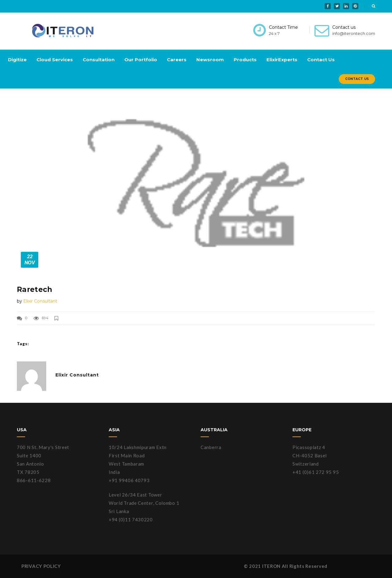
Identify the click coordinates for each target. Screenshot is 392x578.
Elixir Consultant (40, 301)
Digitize (17, 60)
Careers (177, 60)
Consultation (99, 60)
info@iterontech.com (354, 33)
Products (245, 60)
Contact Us (321, 60)
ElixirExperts (282, 60)
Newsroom (210, 60)
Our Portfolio (141, 60)
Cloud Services (55, 60)
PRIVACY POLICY (41, 566)
